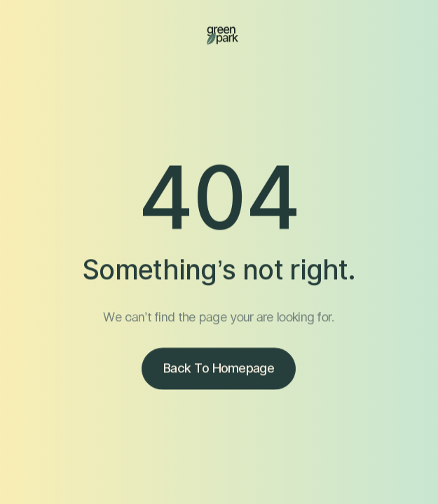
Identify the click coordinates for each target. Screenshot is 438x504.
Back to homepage (219, 369)
